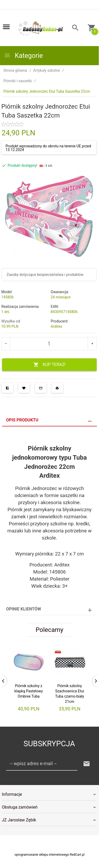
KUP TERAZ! (49, 365)
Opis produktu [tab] (22, 420)
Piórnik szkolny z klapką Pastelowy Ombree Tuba (29, 691)
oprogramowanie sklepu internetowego (42, 855)
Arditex (56, 326)
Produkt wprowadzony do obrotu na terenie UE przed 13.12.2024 (48, 148)
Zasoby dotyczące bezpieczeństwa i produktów (45, 275)
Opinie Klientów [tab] (24, 609)
